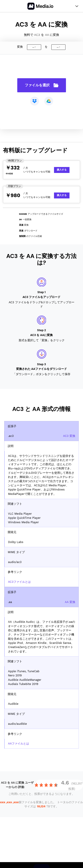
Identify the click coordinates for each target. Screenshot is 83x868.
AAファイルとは (18, 744)
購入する (62, 170)
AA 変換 (70, 602)
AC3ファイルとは (19, 582)
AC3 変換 (69, 436)
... (33, 47)
